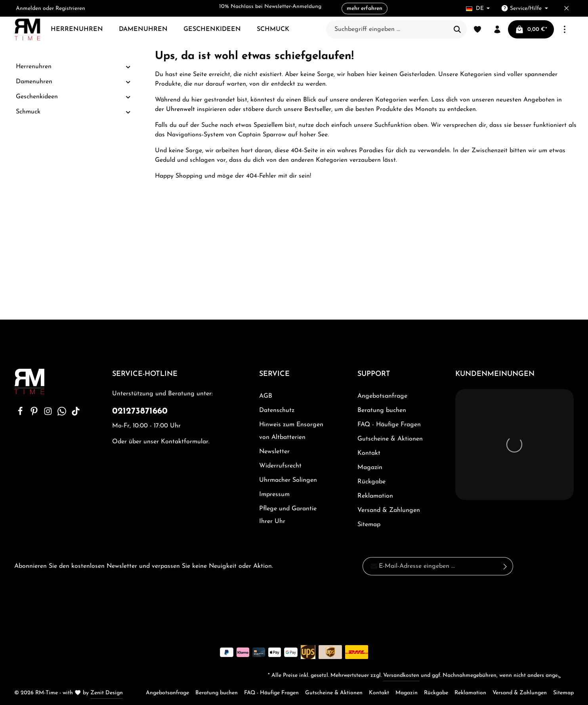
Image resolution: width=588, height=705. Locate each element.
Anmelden (29, 9)
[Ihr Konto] (497, 29)
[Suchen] (457, 29)
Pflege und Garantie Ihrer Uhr (288, 515)
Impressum (274, 494)
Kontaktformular (185, 442)
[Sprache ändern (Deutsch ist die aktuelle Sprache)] (478, 9)
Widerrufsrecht (280, 466)
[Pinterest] (35, 414)
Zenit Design (107, 693)
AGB (266, 396)
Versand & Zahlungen (389, 510)
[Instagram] (49, 414)
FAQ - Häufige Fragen (389, 425)
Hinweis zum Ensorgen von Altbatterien (291, 431)
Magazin (370, 467)
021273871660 (140, 411)
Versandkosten (401, 675)
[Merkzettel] (477, 29)
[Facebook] (21, 414)
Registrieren (70, 9)
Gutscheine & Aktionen (390, 439)
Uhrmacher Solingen (288, 480)
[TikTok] (76, 414)
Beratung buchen (382, 410)
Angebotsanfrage (382, 396)
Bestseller (318, 109)
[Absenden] (505, 566)
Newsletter (274, 452)
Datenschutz (277, 410)
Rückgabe (371, 482)
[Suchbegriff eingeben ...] (387, 29)
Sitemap (369, 525)
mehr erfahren (365, 9)
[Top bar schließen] (566, 9)
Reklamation (375, 496)
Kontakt (369, 453)
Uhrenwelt (180, 109)
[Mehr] (565, 29)
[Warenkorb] (531, 29)
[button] (128, 67)
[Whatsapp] (63, 414)
